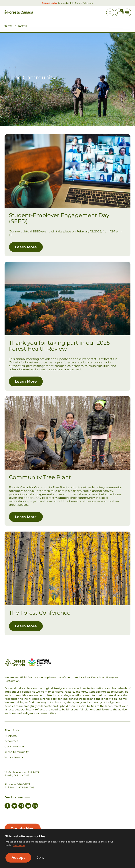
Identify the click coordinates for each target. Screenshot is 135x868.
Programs (11, 736)
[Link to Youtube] (28, 806)
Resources (11, 741)
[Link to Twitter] (14, 806)
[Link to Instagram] (21, 806)
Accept (18, 858)
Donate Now (23, 828)
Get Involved (14, 746)
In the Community (17, 752)
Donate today (49, 3)
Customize (19, 845)
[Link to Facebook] (7, 806)
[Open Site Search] (110, 12)
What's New (14, 757)
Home (8, 26)
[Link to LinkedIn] (35, 806)
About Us (12, 730)
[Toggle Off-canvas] (127, 12)
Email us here (17, 797)
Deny (40, 858)
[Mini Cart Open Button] (119, 12)
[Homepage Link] (19, 13)
